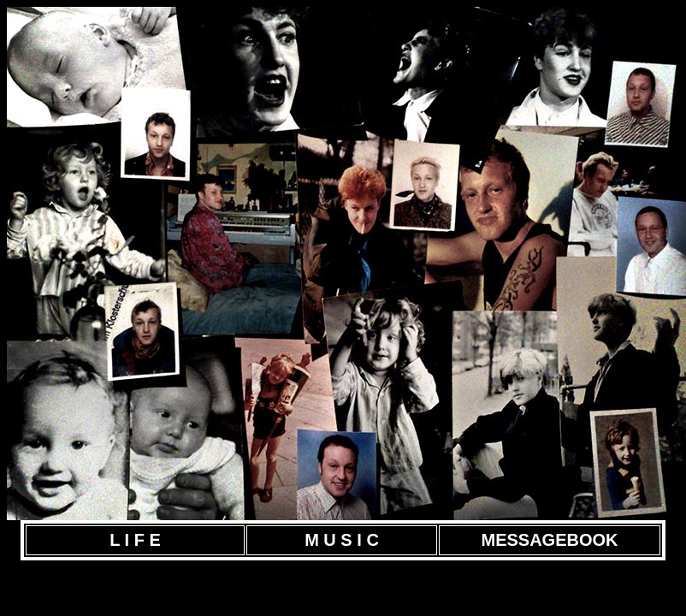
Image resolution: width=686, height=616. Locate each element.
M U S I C (342, 540)
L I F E (135, 540)
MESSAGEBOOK (549, 540)
